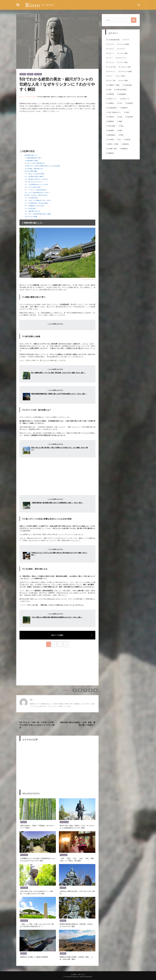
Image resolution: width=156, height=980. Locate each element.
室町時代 (23, 74)
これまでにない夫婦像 (31, 216)
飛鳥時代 (111, 153)
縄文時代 (126, 144)
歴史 (122, 135)
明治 (122, 126)
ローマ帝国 (124, 81)
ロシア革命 (121, 76)
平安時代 (24, 822)
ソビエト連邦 (123, 53)
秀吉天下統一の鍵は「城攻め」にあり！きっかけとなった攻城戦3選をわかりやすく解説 (77, 827)
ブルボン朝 (112, 67)
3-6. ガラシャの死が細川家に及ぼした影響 (38, 214)
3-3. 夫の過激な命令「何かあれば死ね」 (37, 203)
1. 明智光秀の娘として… (31, 155)
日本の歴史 (38, 74)
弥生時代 (130, 117)
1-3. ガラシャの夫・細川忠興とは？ (35, 163)
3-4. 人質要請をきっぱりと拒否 (34, 206)
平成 (121, 117)
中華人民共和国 (121, 90)
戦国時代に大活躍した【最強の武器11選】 (34, 957)
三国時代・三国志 (114, 85)
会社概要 (73, 974)
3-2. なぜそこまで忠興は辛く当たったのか (38, 200)
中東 (110, 90)
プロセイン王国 (126, 67)
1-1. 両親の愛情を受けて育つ (33, 158)
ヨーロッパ (112, 71)
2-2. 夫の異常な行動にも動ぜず (34, 176)
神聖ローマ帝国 (113, 144)
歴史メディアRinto (24, 97)
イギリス (111, 49)
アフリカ (111, 44)
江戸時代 (111, 140)
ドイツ (110, 58)
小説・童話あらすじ (115, 112)
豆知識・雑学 (112, 149)
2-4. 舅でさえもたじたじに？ (34, 182)
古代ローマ (126, 99)
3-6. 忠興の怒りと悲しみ (32, 211)
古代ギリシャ (112, 99)
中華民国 (111, 94)
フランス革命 (123, 62)
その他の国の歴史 (114, 40)
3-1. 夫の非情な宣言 (31, 198)
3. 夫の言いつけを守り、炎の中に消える (36, 195)
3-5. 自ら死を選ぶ (30, 208)
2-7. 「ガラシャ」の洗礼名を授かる (36, 190)
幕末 (128, 112)
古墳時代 (111, 103)
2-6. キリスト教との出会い (33, 187)
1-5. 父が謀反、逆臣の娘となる (34, 169)
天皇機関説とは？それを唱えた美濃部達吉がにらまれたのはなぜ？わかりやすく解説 (38, 859)
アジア (127, 40)
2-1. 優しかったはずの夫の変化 (35, 174)
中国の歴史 (128, 85)
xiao (31, 700)
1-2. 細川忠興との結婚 (31, 161)
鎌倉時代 (125, 149)
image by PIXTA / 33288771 (89, 279)
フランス (111, 62)
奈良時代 (130, 103)
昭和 (121, 130)
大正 (121, 103)
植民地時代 (112, 135)
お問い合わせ (81, 974)
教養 (121, 121)
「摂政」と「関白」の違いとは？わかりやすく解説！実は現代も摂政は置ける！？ (37, 925)
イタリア (122, 49)
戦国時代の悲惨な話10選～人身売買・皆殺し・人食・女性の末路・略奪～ (76, 958)
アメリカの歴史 (124, 44)
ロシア (110, 76)
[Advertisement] (38, 131)
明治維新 (111, 130)
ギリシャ (111, 53)
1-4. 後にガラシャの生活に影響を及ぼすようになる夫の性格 (42, 166)
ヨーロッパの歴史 (126, 71)
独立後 (128, 140)
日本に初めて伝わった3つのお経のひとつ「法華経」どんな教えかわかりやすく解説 (37, 892)
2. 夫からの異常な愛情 (31, 171)
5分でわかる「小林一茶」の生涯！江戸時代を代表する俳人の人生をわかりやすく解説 (37, 725)
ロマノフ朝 (112, 81)
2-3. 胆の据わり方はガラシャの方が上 (36, 179)
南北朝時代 (123, 94)
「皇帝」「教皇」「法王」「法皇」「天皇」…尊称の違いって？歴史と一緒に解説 (77, 859)
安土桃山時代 (64, 822)
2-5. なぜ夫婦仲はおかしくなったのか (36, 184)
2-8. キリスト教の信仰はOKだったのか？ (37, 193)
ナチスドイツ (122, 58)
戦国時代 (30, 74)
